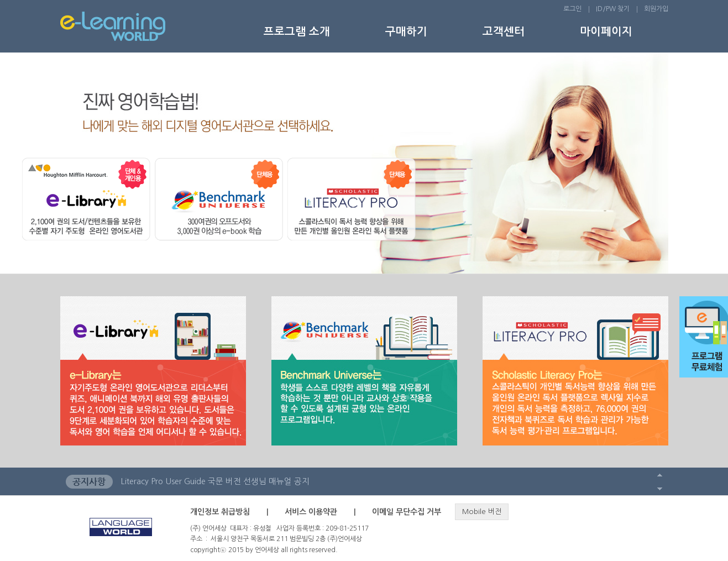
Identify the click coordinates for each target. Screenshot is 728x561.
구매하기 (406, 32)
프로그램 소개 (297, 32)
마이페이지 (606, 32)
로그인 (572, 9)
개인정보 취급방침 (220, 512)
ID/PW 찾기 (613, 9)
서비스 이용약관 (311, 512)
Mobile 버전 (482, 512)
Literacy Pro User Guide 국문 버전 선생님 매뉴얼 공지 (215, 481)
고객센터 (504, 32)
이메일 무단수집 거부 (407, 512)
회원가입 (656, 9)
